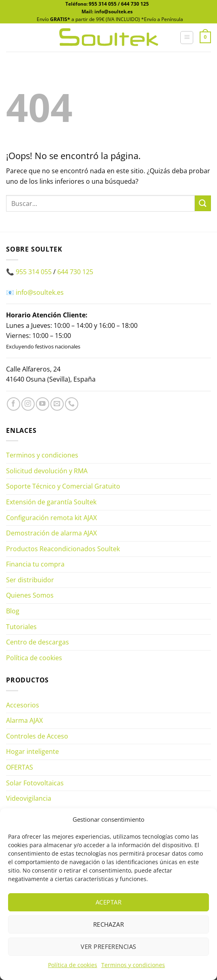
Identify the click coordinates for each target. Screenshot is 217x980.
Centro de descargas (38, 642)
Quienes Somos (30, 595)
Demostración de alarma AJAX (51, 533)
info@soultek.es (40, 292)
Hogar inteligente (32, 751)
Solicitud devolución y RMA (47, 471)
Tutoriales (21, 627)
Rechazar (109, 924)
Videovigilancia (29, 798)
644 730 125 (135, 4)
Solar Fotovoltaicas (35, 783)
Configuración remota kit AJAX (51, 518)
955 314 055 (103, 4)
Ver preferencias (108, 946)
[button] (187, 38)
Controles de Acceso (37, 736)
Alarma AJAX (24, 720)
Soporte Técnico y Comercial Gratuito (63, 486)
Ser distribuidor (30, 580)
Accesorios (23, 705)
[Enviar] (203, 203)
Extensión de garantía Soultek (51, 502)
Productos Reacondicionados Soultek (63, 549)
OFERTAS (20, 767)
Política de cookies (73, 965)
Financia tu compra (35, 564)
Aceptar (108, 902)
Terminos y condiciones (133, 965)
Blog (13, 611)
